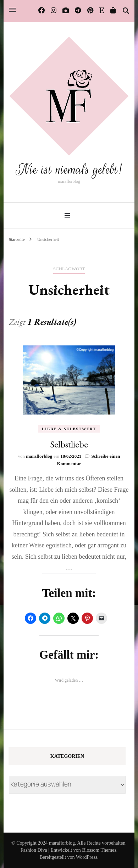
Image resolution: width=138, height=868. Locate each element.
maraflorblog (39, 456)
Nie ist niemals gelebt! (69, 170)
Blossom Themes (99, 850)
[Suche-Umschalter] (126, 11)
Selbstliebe (69, 444)
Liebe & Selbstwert (69, 429)
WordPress (87, 857)
